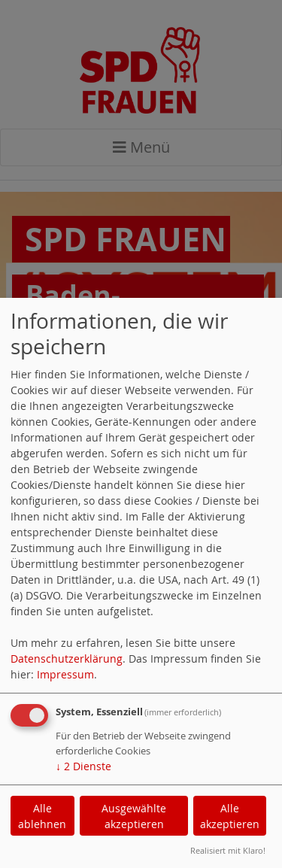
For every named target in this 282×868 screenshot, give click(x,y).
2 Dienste (83, 766)
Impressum (65, 674)
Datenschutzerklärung (67, 659)
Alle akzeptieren (230, 816)
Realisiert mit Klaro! (228, 850)
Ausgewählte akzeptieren (134, 816)
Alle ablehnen (42, 816)
